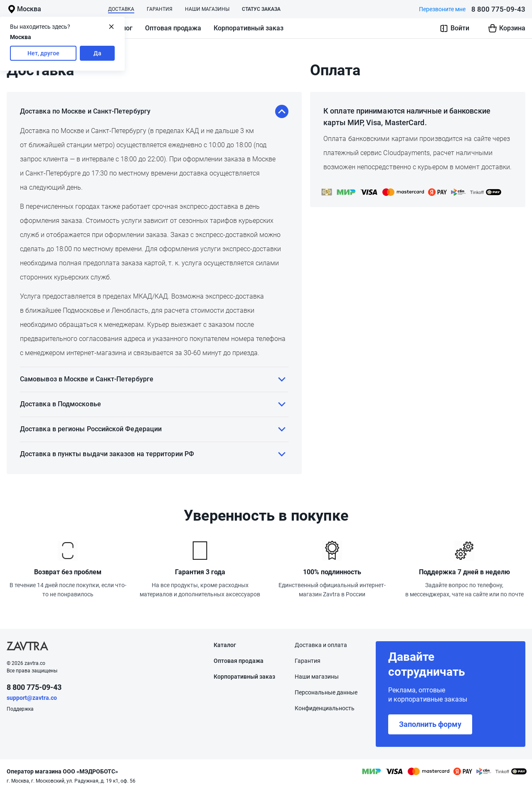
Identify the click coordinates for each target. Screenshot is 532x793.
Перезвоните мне (442, 9)
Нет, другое (43, 53)
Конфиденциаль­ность (325, 708)
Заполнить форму (430, 724)
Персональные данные (326, 692)
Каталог (225, 645)
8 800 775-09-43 (498, 9)
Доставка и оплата (321, 645)
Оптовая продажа (173, 28)
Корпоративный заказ (249, 28)
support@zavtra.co (32, 698)
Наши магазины (207, 9)
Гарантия (160, 9)
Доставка (121, 9)
